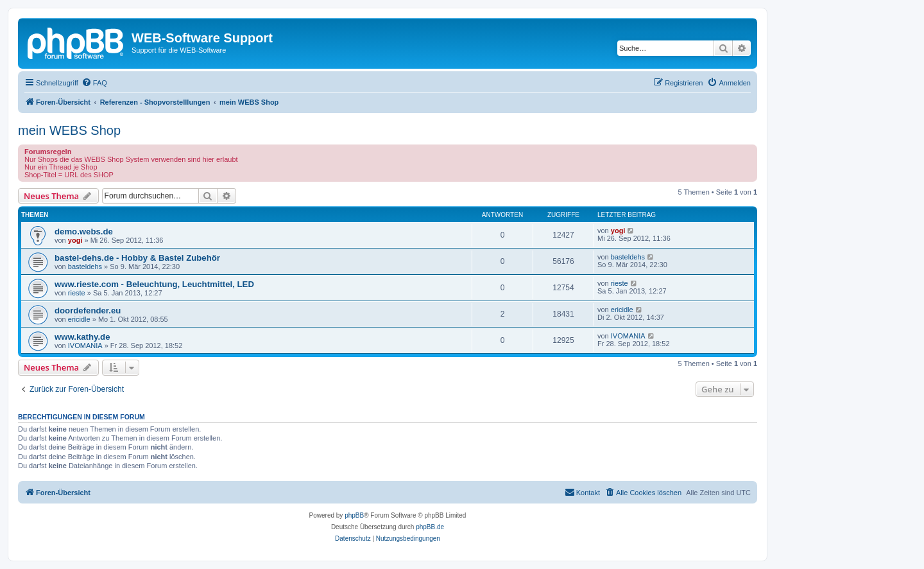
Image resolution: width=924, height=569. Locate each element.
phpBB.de (430, 527)
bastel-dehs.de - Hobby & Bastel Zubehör (137, 258)
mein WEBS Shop (69, 130)
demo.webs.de (84, 232)
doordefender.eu (88, 311)
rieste (77, 293)
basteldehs (85, 267)
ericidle (79, 319)
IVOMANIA (85, 346)
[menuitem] (94, 83)
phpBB (354, 515)
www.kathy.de (82, 337)
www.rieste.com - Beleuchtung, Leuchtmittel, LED (154, 284)
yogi (75, 240)
